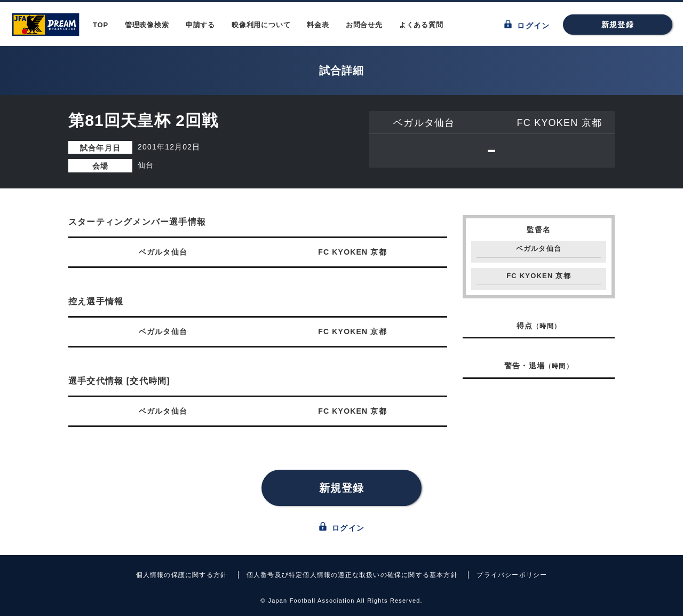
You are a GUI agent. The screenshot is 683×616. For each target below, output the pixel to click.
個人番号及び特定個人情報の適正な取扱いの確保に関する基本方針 (352, 575)
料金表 (318, 25)
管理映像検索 (147, 25)
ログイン (527, 25)
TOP (101, 25)
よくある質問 (421, 25)
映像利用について (261, 25)
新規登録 (618, 25)
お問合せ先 (364, 25)
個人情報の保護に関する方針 (182, 575)
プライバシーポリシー (512, 575)
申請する (200, 25)
